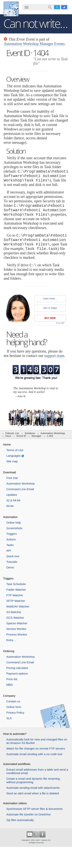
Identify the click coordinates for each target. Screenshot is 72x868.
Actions (11, 539)
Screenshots (14, 528)
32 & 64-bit (13, 500)
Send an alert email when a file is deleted (33, 793)
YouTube (30, 834)
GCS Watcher (15, 618)
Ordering (9, 651)
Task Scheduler (16, 584)
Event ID (21, 436)
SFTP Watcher (16, 601)
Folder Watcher (16, 590)
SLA (9, 718)
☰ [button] (26, 7)
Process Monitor (17, 634)
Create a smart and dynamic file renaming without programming (33, 780)
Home (7, 444)
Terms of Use (15, 450)
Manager (36, 436)
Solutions (30, 433)
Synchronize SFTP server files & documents (34, 809)
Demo (10, 567)
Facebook (64, 7)
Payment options (17, 673)
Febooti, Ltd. (11, 9)
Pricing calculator (17, 668)
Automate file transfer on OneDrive (29, 814)
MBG (10, 685)
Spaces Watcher (17, 623)
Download (10, 472)
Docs (8, 436)
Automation (10, 517)
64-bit (10, 506)
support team (54, 356)
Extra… (11, 640)
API (9, 551)
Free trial (12, 478)
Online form (14, 707)
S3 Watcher (14, 612)
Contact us (13, 701)
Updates (12, 495)
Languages (13, 456)
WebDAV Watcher (18, 606)
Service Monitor (16, 629)
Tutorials (12, 562)
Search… (50, 7)
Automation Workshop (53, 433)
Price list (12, 679)
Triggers (12, 534)
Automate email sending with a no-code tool (34, 754)
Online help (14, 523)
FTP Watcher (15, 595)
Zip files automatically (20, 820)
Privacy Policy (15, 713)
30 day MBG (60, 323)
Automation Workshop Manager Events (34, 44)
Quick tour (13, 556)
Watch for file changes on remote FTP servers (36, 748)
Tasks (10, 545)
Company (9, 696)
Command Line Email (20, 489)
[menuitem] (26, 8)
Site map (12, 461)
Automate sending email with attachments (33, 788)
